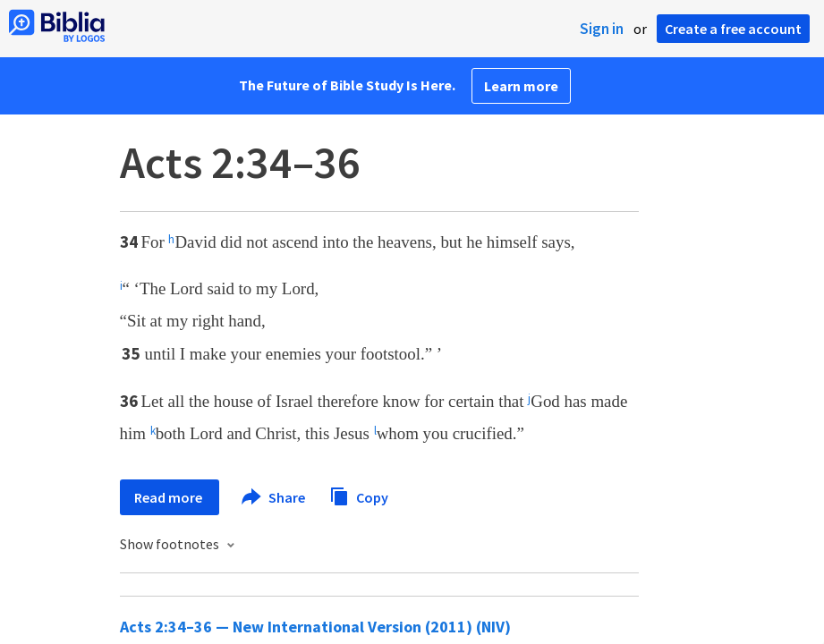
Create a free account (733, 29)
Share (274, 497)
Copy (359, 495)
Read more (170, 497)
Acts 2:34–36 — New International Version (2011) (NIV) (315, 627)
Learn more (521, 86)
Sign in (602, 29)
